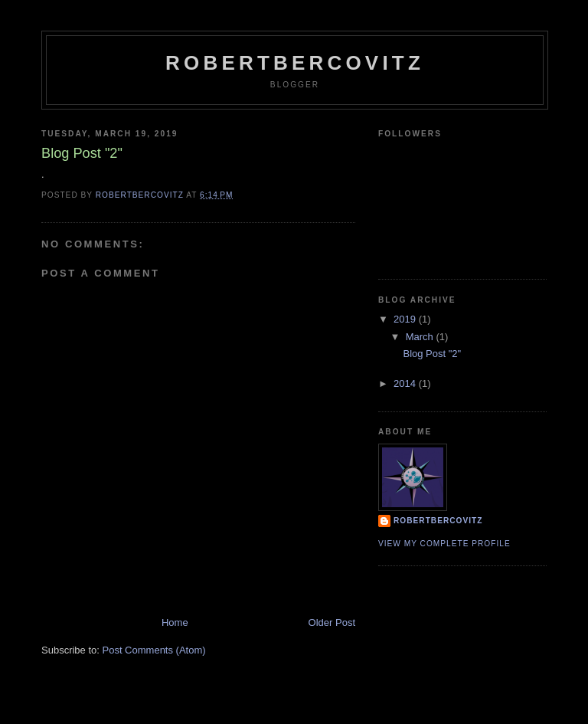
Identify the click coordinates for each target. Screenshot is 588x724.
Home (175, 622)
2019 (406, 319)
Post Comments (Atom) (154, 650)
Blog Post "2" (432, 354)
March (421, 337)
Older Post (332, 622)
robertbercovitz (295, 63)
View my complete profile (444, 544)
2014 (406, 383)
